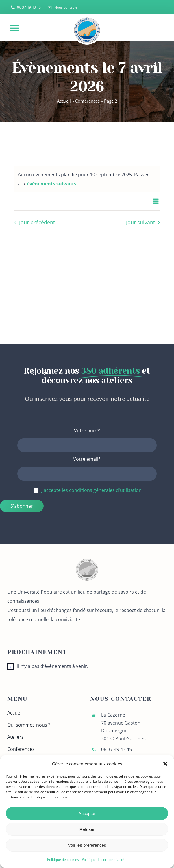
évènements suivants (52, 184)
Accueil (64, 101)
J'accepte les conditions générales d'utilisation (91, 490)
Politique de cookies (63, 860)
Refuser (87, 829)
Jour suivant (140, 222)
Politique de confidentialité (103, 860)
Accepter (87, 813)
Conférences (87, 101)
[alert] (87, 666)
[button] (165, 764)
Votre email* (87, 459)
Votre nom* (87, 431)
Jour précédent (37, 222)
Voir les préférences (87, 845)
